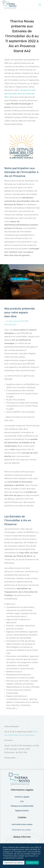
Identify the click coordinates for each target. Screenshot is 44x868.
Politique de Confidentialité (22, 806)
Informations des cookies (22, 824)
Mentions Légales (22, 797)
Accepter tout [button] (32, 863)
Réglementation (22, 811)
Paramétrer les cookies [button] (21, 830)
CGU (22, 801)
